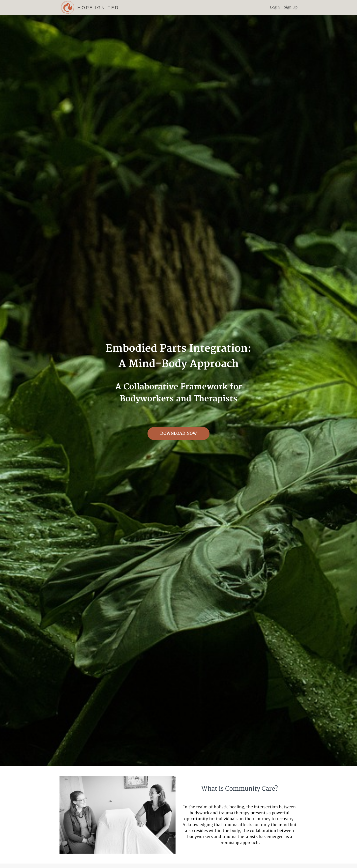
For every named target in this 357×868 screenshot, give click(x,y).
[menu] (282, 7)
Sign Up (291, 7)
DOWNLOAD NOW (178, 434)
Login (275, 7)
